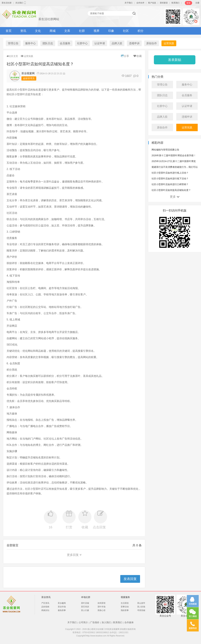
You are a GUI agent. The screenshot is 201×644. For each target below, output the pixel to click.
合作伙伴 (140, 3)
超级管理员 (29, 78)
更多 (175, 197)
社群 (82, 31)
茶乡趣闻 (62, 603)
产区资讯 (45, 603)
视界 (97, 31)
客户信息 (152, 3)
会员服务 (65, 43)
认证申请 (100, 43)
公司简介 (83, 622)
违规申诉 (134, 43)
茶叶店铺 (85, 603)
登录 (188, 3)
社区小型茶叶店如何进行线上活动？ (170, 173)
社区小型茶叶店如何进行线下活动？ (170, 179)
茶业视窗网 (28, 73)
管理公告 (13, 43)
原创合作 (152, 43)
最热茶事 (62, 610)
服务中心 (30, 43)
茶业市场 (62, 607)
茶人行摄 (85, 610)
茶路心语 (101, 610)
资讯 (23, 31)
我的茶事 (125, 610)
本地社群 (86, 597)
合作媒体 (129, 622)
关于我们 (129, 3)
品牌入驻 (117, 43)
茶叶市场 (101, 607)
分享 (125, 56)
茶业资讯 (46, 597)
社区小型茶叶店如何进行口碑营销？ (170, 184)
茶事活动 (125, 607)
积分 (141, 31)
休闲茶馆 (101, 603)
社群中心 (82, 43)
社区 (126, 31)
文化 (38, 31)
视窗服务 (125, 597)
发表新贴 (175, 60)
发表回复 (130, 579)
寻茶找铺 (141, 610)
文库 (67, 31)
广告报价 (95, 622)
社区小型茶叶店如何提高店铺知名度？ (171, 190)
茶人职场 (141, 607)
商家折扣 (45, 610)
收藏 (137, 56)
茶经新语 (164, 3)
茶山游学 (141, 603)
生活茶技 (125, 603)
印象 (111, 31)
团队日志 (48, 43)
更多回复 (74, 555)
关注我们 (21, 3)
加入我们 (106, 622)
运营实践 (169, 43)
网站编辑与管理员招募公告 (165, 150)
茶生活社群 (7, 3)
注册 (197, 3)
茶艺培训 (85, 607)
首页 (9, 31)
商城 (53, 31)
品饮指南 (45, 607)
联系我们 (175, 3)
